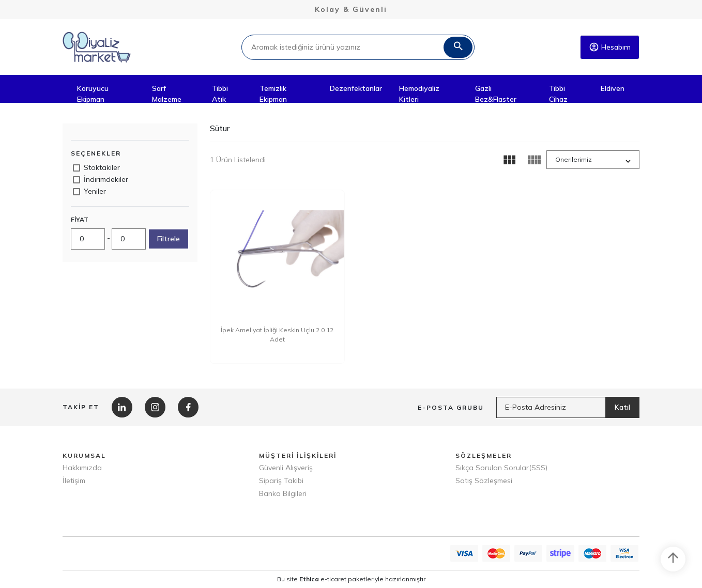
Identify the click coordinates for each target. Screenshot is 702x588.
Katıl (622, 407)
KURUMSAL (84, 455)
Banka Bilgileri (283, 493)
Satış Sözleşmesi (484, 481)
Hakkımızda (82, 468)
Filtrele (169, 239)
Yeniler (95, 191)
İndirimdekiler (106, 179)
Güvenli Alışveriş (286, 468)
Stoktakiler (102, 167)
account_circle (594, 47)
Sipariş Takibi (281, 481)
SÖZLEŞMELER (484, 455)
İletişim (74, 481)
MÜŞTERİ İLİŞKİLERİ (298, 455)
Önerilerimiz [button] (574, 159)
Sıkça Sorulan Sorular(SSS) (501, 468)
